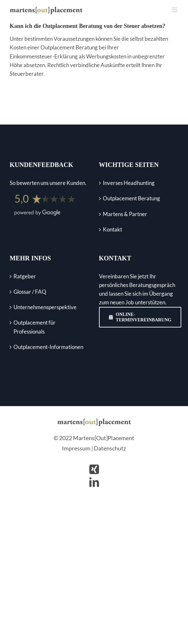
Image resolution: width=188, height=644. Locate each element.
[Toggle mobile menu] (175, 10)
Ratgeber (25, 276)
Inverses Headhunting (129, 183)
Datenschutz (110, 448)
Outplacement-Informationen (48, 347)
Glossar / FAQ (30, 292)
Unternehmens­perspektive (45, 307)
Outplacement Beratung (131, 198)
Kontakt (112, 229)
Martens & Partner (125, 214)
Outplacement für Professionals (35, 327)
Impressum (76, 448)
